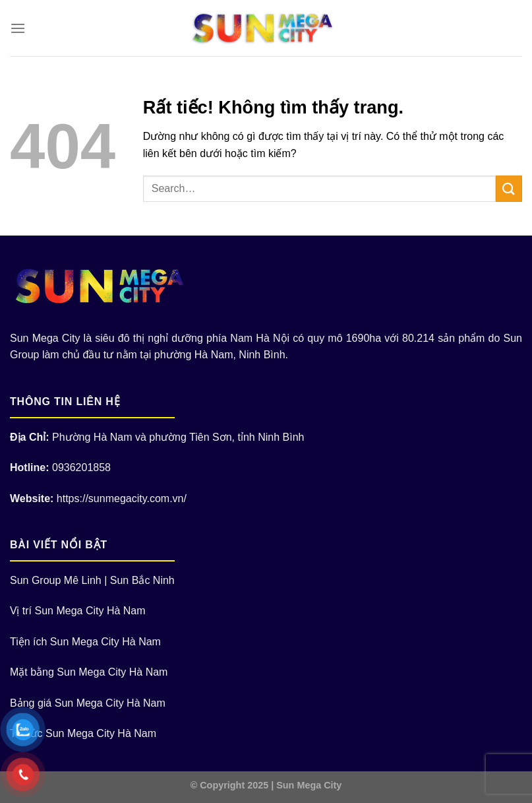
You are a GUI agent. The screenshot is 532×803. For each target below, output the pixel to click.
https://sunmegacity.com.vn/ (122, 498)
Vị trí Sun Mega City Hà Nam (78, 611)
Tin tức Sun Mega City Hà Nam (83, 733)
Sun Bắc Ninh (142, 580)
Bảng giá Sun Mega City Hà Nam (88, 703)
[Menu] (18, 28)
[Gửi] (509, 188)
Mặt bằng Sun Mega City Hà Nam (89, 672)
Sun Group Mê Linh (56, 580)
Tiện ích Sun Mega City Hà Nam (85, 642)
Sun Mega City (309, 785)
